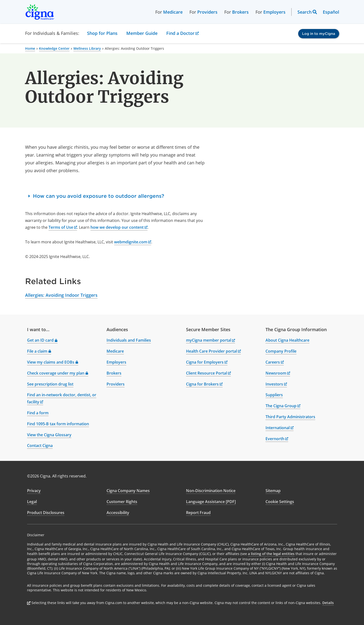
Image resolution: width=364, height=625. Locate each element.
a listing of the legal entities (271, 554)
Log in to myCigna (319, 34)
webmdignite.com (133, 242)
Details (328, 603)
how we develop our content (119, 227)
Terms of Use (63, 227)
